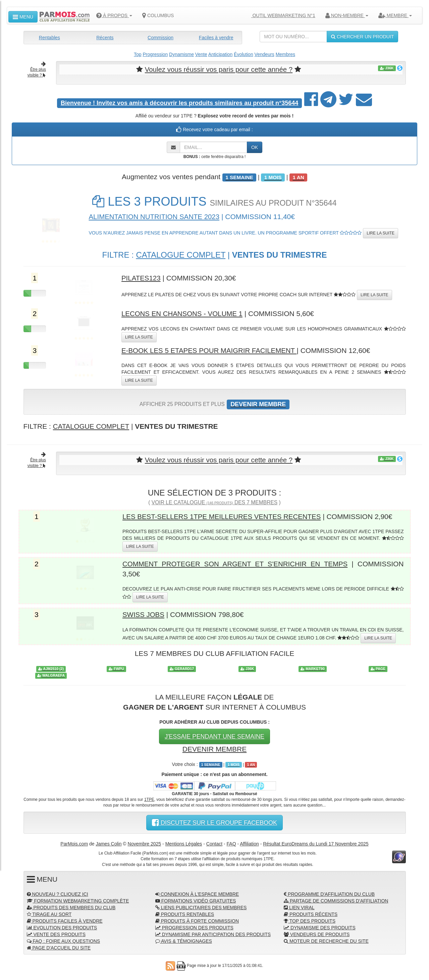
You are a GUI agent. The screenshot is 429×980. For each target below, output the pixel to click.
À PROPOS (114, 15)
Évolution (244, 54)
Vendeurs (264, 54)
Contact (214, 843)
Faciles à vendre (216, 38)
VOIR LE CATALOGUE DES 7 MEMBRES (214, 502)
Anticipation (220, 54)
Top (138, 54)
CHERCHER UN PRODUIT (362, 37)
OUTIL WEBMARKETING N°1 (281, 16)
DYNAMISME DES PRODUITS (320, 927)
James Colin (109, 843)
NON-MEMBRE (347, 15)
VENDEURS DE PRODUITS (317, 934)
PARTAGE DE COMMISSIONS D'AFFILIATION (336, 900)
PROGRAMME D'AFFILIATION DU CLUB (329, 893)
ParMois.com (74, 843)
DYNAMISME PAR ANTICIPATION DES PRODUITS (213, 934)
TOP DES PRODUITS (310, 920)
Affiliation (249, 843)
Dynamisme (181, 54)
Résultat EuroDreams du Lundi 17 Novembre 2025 (316, 843)
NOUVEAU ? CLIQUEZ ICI (58, 893)
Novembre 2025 (145, 843)
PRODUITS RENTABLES (185, 914)
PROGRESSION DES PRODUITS (194, 927)
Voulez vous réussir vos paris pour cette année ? (219, 69)
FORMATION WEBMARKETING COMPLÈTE (78, 900)
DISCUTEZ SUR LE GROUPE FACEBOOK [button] (214, 822)
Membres (285, 54)
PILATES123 (142, 278)
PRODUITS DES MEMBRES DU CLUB (71, 907)
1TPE (149, 799)
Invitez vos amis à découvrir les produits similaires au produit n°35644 (179, 103)
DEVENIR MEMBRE (214, 748)
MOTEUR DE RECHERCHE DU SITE (326, 940)
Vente (201, 54)
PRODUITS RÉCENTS (311, 914)
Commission (160, 38)
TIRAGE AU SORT (49, 914)
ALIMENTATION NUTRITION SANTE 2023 (156, 216)
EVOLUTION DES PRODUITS (62, 927)
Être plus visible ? (37, 70)
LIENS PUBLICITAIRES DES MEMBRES (201, 907)
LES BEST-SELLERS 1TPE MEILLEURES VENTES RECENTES (224, 516)
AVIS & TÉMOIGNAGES (184, 940)
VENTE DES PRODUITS (56, 934)
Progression (155, 54)
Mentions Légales (184, 843)
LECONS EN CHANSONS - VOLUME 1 (184, 314)
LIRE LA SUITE (381, 233)
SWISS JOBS (144, 614)
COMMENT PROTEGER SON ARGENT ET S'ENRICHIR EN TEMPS (236, 563)
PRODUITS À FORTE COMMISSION (197, 920)
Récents (105, 38)
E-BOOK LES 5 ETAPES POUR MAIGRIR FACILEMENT (211, 350)
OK (255, 147)
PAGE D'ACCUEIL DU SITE (59, 947)
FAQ (231, 843)
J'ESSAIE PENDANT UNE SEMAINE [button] (214, 736)
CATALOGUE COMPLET (181, 254)
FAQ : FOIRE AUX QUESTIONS (64, 940)
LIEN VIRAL (299, 907)
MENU (23, 17)
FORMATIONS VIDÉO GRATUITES (196, 900)
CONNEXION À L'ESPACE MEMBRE (197, 893)
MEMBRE (395, 15)
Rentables (49, 38)
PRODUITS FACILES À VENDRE (65, 920)
